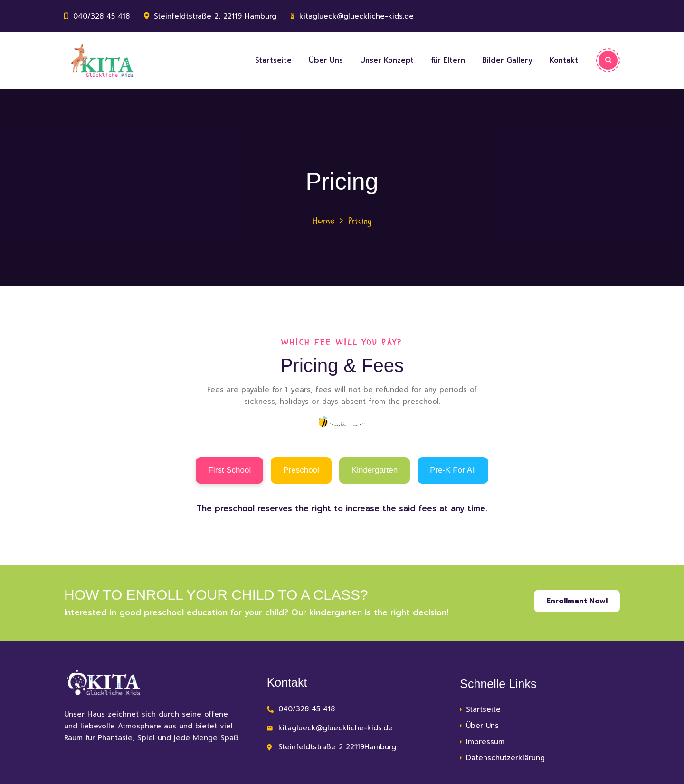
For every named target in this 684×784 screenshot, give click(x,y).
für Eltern (448, 60)
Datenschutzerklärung (505, 758)
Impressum (485, 742)
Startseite (273, 60)
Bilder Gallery (507, 60)
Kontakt (564, 60)
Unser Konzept (387, 60)
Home (323, 221)
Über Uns (326, 60)
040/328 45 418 (101, 16)
